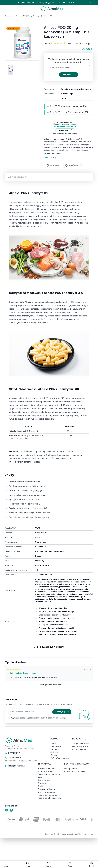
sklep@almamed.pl (15, 766)
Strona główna (10, 16)
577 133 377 (12, 753)
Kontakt (54, 755)
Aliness (38, 537)
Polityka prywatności (47, 768)
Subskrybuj (69, 75)
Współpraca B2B (45, 771)
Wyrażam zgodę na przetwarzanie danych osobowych (35, 718)
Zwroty (54, 743)
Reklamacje (56, 746)
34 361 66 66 (13, 757)
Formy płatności (72, 768)
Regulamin (55, 749)
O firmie (54, 752)
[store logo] (52, 9)
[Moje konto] (70, 864)
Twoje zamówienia (81, 743)
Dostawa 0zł (13, 28)
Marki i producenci (46, 792)
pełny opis (50, 158)
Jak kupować (44, 780)
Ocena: (47, 43)
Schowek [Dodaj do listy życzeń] (52, 165)
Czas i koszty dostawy (75, 771)
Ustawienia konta (80, 746)
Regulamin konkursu (47, 795)
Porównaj (72, 165)
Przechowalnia (79, 749)
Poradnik (42, 783)
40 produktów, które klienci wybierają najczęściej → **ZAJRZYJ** (47, 3)
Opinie (25, 177)
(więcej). (62, 718)
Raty (40, 777)
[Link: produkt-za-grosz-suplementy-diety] (69, 129)
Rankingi (42, 786)
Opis (10, 177)
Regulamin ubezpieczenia (49, 798)
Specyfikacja (17, 177)
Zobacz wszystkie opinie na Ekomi (49, 685)
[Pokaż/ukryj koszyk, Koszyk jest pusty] (91, 864)
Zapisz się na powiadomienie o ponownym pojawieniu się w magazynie (69, 61)
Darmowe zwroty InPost (49, 774)
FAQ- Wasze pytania (60, 758)
